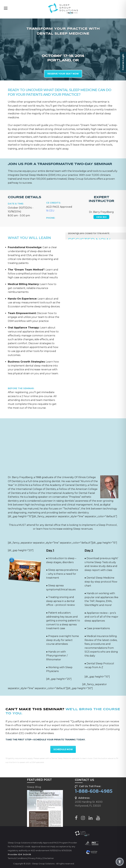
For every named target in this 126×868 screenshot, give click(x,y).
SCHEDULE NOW (63, 749)
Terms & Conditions (17, 858)
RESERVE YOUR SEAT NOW (63, 74)
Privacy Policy (35, 858)
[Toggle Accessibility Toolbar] (120, 862)
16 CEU (50, 211)
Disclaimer (49, 858)
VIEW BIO (101, 217)
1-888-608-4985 (94, 791)
